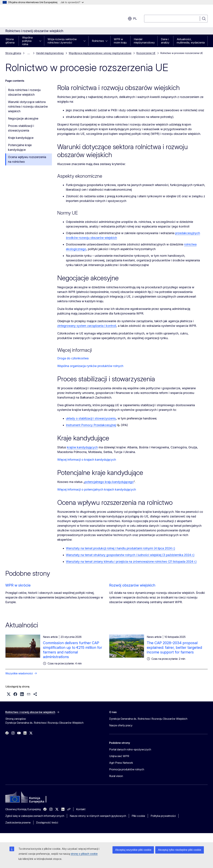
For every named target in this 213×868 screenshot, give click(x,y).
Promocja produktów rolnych (127, 769)
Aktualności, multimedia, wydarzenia (191, 41)
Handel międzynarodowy (144, 41)
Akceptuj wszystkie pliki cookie (133, 850)
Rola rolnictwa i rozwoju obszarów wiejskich (24, 92)
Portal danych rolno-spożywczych (130, 749)
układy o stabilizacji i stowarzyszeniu (91, 418)
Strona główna (10, 41)
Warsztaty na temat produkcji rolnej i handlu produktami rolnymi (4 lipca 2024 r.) (120, 548)
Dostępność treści (47, 822)
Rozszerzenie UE (146, 53)
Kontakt (81, 809)
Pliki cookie (138, 816)
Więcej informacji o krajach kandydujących (87, 460)
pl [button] (132, 19)
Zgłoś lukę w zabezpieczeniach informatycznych (35, 816)
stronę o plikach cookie (84, 854)
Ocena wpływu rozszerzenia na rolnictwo (27, 159)
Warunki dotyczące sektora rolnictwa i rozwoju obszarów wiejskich (28, 107)
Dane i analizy (165, 41)
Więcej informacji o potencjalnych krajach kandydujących (97, 489)
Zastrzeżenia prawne (18, 822)
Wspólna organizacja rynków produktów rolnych (90, 366)
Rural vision (116, 776)
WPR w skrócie (18, 585)
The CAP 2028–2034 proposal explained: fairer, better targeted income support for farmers (174, 647)
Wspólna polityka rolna (27, 41)
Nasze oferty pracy (121, 725)
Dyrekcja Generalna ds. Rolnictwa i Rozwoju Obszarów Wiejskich (148, 719)
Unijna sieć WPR (119, 756)
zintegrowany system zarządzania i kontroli (87, 326)
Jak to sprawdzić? (72, 2)
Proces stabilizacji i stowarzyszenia (21, 128)
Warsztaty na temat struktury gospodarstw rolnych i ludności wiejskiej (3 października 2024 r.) (130, 555)
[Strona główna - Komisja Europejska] (32, 17)
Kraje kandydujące (21, 138)
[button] (9, 694)
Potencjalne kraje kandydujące (20, 147)
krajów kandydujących (82, 447)
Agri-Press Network (121, 763)
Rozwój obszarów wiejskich (132, 585)
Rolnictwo (98, 41)
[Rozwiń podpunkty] (41, 41)
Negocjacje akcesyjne (23, 118)
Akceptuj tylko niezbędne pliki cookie (180, 850)
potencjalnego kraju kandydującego (109, 482)
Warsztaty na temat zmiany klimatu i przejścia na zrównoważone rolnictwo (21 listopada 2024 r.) (131, 562)
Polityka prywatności (163, 816)
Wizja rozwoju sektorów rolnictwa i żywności (62, 41)
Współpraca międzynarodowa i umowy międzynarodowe (100, 53)
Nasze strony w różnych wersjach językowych (98, 816)
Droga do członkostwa (73, 358)
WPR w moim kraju (120, 41)
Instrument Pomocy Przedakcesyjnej (91, 425)
